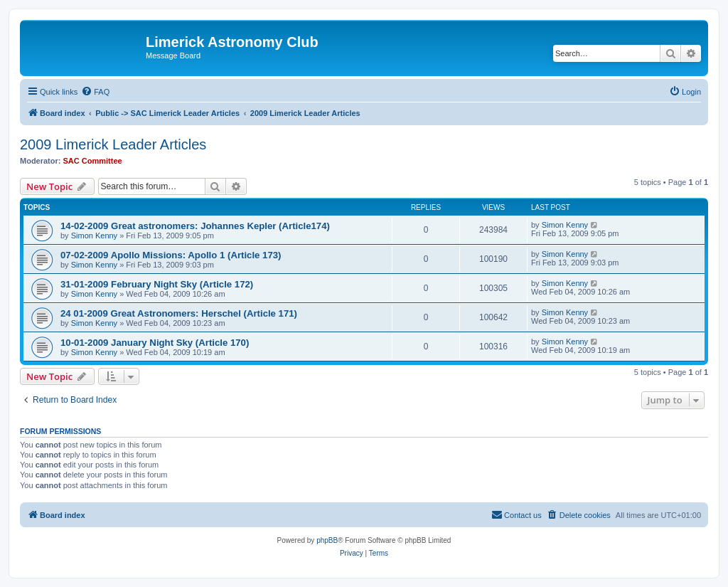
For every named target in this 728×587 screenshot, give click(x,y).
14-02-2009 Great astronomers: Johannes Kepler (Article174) (195, 226)
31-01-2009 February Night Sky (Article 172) (157, 284)
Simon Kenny (94, 236)
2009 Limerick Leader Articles (113, 144)
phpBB (327, 540)
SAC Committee (93, 161)
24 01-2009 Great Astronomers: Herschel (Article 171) (179, 313)
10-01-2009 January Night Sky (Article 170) (155, 343)
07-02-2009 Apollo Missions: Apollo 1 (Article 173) (171, 255)
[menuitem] (95, 92)
